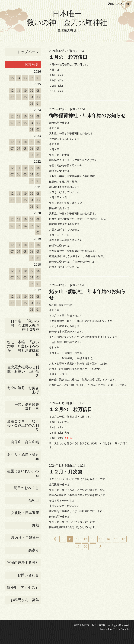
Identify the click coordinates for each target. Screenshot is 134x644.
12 (12, 91)
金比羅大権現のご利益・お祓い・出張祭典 (23, 371)
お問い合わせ (28, 575)
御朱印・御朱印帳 (25, 442)
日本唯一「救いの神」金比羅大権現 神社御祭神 (26, 325)
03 (25, 78)
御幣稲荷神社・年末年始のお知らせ (87, 115)
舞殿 (35, 525)
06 (19, 97)
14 (93, 539)
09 (32, 91)
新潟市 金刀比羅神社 (94, 625)
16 (108, 539)
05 (12, 78)
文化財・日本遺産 (25, 513)
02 (32, 78)
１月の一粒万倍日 (68, 57)
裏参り (34, 550)
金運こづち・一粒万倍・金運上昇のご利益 (23, 425)
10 (25, 91)
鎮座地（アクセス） (23, 587)
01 (38, 78)
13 (85, 539)
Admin (126, 629)
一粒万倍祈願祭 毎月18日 (28, 407)
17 (116, 539)
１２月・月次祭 (66, 472)
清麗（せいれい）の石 (23, 473)
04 (19, 78)
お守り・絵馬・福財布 (23, 457)
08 (38, 91)
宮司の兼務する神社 (23, 563)
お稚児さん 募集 (25, 600)
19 (78, 546)
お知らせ (32, 64)
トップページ (28, 52)
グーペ (116, 629)
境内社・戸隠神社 (25, 538)
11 (18, 91)
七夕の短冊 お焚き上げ (23, 390)
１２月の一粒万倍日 (71, 409)
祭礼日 (34, 500)
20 (85, 546)
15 (101, 539)
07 (12, 97)
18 (123, 539)
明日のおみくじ (26, 488)
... (63, 539)
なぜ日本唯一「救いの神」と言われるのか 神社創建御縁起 (23, 348)
